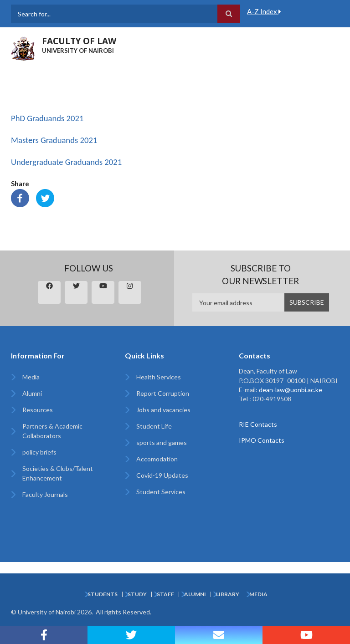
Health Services (159, 377)
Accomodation (157, 459)
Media (31, 377)
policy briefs (39, 452)
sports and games (162, 442)
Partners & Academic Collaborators (52, 431)
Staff (165, 594)
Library (228, 594)
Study (137, 594)
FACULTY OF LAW (79, 41)
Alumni (32, 393)
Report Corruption (163, 393)
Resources (38, 410)
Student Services (161, 492)
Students (103, 594)
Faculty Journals (45, 494)
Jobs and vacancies (163, 410)
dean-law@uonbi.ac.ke (291, 390)
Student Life (154, 426)
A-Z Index (264, 11)
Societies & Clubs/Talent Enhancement (58, 473)
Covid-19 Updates (162, 475)
